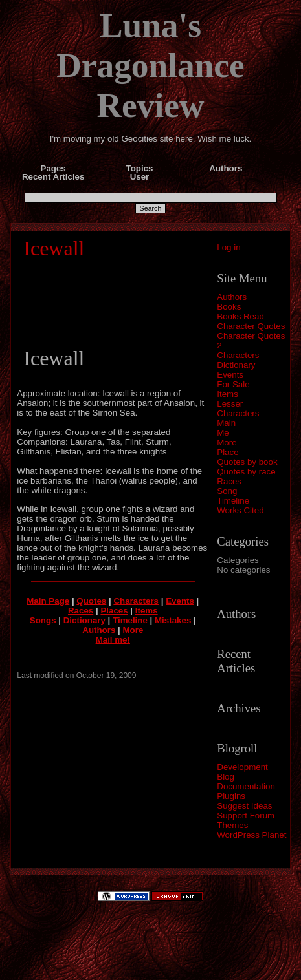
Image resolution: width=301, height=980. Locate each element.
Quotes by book (247, 462)
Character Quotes (251, 326)
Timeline (233, 501)
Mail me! (113, 640)
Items (228, 394)
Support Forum (246, 815)
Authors (232, 297)
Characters (238, 355)
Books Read (240, 316)
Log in (229, 247)
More (227, 442)
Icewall (54, 248)
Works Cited (240, 510)
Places (114, 611)
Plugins (231, 796)
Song (227, 491)
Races (229, 481)
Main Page (48, 601)
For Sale (233, 384)
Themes (232, 825)
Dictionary (236, 365)
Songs (43, 620)
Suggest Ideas (244, 806)
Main (226, 423)
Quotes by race (246, 472)
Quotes (91, 601)
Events (230, 375)
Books (229, 307)
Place (228, 452)
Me (223, 433)
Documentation (246, 786)
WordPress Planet (251, 835)
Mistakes (173, 620)
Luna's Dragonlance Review (150, 65)
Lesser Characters (238, 409)
